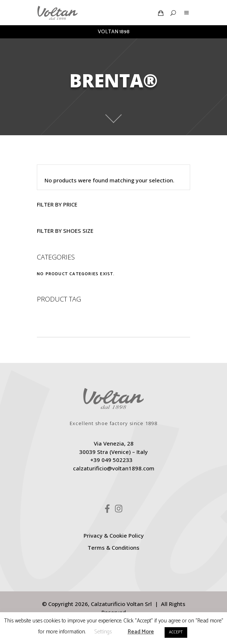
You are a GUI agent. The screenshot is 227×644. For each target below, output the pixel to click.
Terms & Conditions (113, 548)
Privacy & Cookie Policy (114, 535)
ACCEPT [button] (176, 632)
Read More (141, 632)
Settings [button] (103, 632)
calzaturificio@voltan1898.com (114, 468)
